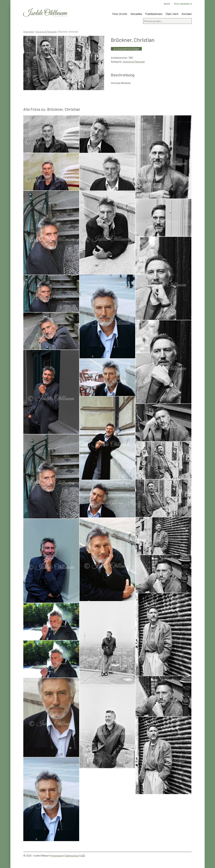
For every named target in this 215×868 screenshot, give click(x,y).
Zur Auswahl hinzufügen (126, 49)
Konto (167, 4)
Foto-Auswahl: (183, 4)
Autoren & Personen (46, 32)
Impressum (57, 855)
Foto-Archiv (120, 14)
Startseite (29, 32)
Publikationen (154, 14)
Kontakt (187, 14)
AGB (83, 855)
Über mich (172, 14)
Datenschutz (72, 855)
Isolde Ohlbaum (45, 13)
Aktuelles (136, 14)
